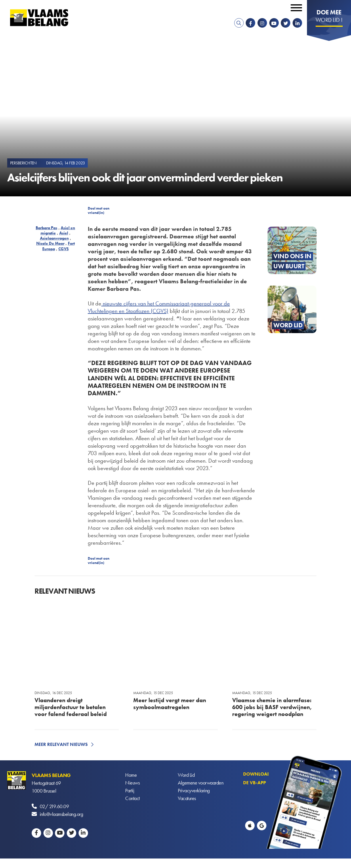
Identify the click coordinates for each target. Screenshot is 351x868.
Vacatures (187, 798)
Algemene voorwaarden (201, 783)
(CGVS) (160, 311)
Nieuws (132, 783)
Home (131, 775)
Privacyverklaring (194, 791)
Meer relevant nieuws (61, 744)
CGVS (64, 249)
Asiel (64, 233)
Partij (130, 791)
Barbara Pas (46, 228)
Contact (132, 798)
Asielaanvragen (54, 238)
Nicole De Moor (50, 243)
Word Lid (186, 775)
